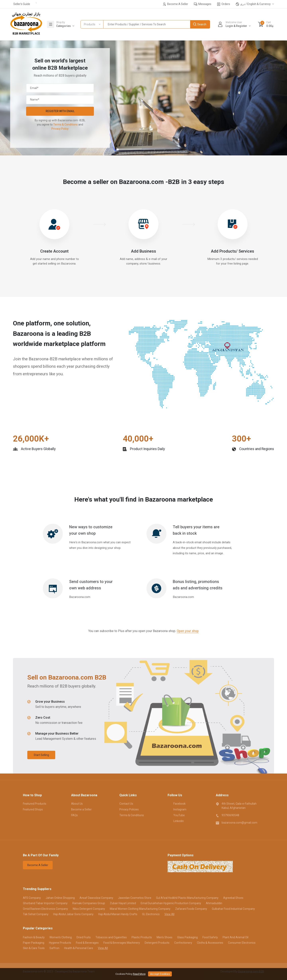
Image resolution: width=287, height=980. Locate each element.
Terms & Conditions (65, 124)
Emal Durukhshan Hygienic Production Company (171, 903)
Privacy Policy (60, 129)
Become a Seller (81, 809)
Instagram (177, 809)
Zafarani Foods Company (191, 909)
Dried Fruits (84, 937)
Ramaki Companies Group (89, 903)
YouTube (176, 815)
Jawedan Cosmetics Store (135, 898)
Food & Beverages (87, 943)
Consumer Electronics (242, 943)
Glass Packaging (187, 937)
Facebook (177, 803)
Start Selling (41, 755)
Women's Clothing (61, 937)
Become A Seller (175, 4)
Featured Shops (33, 809)
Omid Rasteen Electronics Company (45, 909)
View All (169, 914)
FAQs (74, 815)
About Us (77, 804)
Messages (203, 4)
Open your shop (188, 631)
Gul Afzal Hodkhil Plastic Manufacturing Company (187, 898)
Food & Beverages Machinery (122, 943)
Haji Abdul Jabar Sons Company (73, 914)
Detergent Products (157, 943)
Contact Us (126, 804)
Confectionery (183, 943)
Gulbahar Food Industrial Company (233, 909)
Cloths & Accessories (210, 943)
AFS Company (32, 898)
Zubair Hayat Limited (123, 903)
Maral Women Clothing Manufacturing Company (140, 909)
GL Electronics (151, 914)
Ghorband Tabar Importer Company (45, 903)
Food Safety (210, 937)
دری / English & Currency (253, 4)
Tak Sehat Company (36, 914)
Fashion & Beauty (34, 937)
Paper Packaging (34, 943)
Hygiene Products (60, 943)
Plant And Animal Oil (235, 937)
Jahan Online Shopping (60, 898)
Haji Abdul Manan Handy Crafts (118, 914)
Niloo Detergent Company (89, 909)
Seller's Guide (22, 4)
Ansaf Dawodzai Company (96, 898)
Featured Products (35, 804)
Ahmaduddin (214, 903)
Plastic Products (142, 937)
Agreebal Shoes (233, 898)
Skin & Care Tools (34, 948)
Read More (139, 974)
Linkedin (176, 821)
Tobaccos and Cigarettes (111, 937)
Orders (224, 4)
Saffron (54, 948)
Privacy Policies (129, 809)
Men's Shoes (165, 937)
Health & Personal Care (79, 948)
